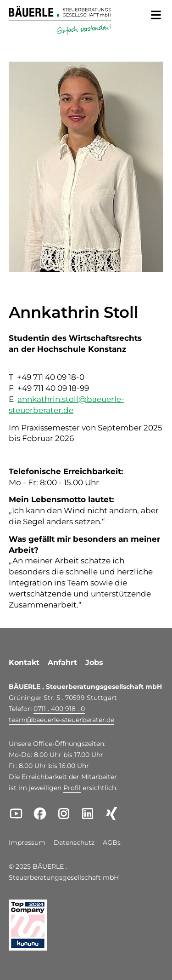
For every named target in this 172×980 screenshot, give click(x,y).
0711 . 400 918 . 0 (59, 709)
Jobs (94, 662)
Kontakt (24, 662)
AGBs (112, 843)
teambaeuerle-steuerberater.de (61, 720)
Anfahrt (62, 662)
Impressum (27, 843)
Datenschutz (74, 843)
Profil (72, 788)
